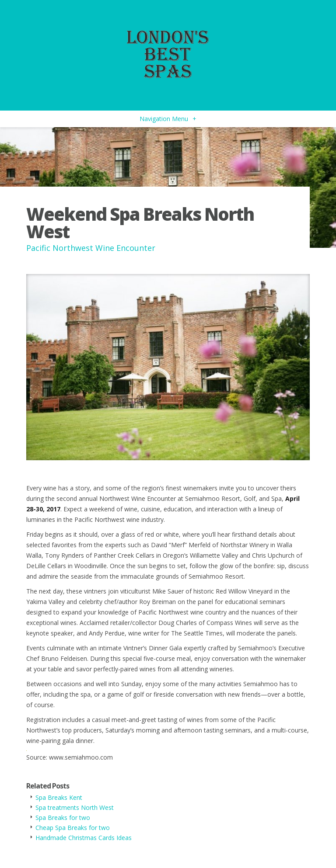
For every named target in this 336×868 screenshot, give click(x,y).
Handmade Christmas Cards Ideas (84, 838)
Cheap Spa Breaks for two (73, 828)
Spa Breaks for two (63, 818)
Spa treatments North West (75, 807)
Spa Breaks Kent (59, 797)
